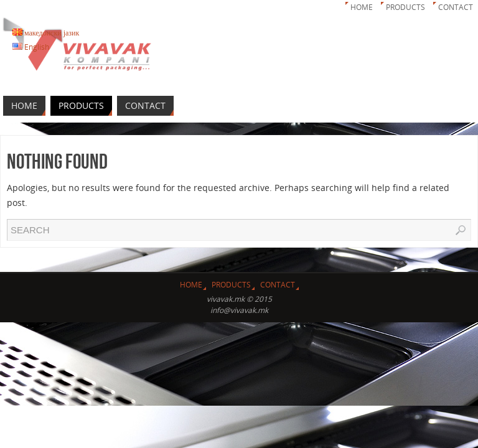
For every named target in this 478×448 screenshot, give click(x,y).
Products (405, 7)
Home (362, 7)
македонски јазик (46, 33)
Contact (456, 7)
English (31, 47)
